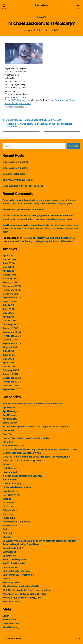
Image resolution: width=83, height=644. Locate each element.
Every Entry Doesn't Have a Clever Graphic (26, 438)
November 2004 (12, 336)
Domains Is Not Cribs (14, 174)
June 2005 (9, 309)
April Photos (9, 415)
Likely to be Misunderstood (17, 487)
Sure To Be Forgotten (14, 559)
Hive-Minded (10, 472)
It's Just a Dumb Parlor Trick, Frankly (22, 476)
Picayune (8, 514)
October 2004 (10, 340)
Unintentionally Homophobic (18, 575)
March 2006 (9, 275)
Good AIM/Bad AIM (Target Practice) (23, 186)
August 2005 (10, 301)
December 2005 (12, 286)
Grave (6, 464)
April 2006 (8, 271)
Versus (6, 579)
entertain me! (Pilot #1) (15, 168)
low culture (41, 5)
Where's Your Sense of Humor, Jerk (22, 598)
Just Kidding (10, 480)
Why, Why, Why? (12, 602)
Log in (6, 616)
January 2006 (10, 282)
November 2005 (12, 290)
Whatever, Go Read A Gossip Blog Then (24, 594)
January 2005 (10, 328)
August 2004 (10, 347)
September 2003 (12, 389)
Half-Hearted (10, 468)
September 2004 (12, 343)
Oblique (7, 499)
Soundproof (9, 552)
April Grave (9, 407)
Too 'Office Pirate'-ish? (15, 563)
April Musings (10, 411)
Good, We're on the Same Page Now (22, 461)
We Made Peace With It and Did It (21, 586)
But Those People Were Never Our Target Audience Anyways (36, 427)
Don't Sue (8, 434)
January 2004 (10, 374)
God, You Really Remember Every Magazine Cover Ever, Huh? (36, 457)
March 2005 (9, 321)
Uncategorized (11, 567)
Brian (5, 200)
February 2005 (11, 324)
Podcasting (9, 518)
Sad (5, 529)
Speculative (9, 556)
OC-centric (9, 503)
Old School (8, 506)
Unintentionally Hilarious (16, 571)
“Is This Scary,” (19, 100)
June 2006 (9, 263)
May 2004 (8, 359)
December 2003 (12, 378)
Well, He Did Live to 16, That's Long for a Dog (27, 590)
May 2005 (8, 313)
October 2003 (10, 385)
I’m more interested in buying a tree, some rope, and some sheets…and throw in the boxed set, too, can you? (40, 228)
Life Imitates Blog (12, 483)
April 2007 (8, 256)
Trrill (5, 210)
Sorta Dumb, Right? (13, 548)
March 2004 (9, 366)
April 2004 (8, 363)
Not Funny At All (11, 495)
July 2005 (8, 305)
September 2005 (12, 298)
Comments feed (11, 623)
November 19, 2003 (50, 30)
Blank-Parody (10, 423)
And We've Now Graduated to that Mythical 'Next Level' (33, 404)
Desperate (8, 430)
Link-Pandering (11, 491)
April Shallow (10, 419)
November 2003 (12, 382)
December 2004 (12, 332)
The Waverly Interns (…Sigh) (18, 180)
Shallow (41, 17)
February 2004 (11, 370)
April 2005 (8, 317)
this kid (16, 107)
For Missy (8, 442)
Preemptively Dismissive (16, 522)
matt (33, 30)
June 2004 (9, 355)
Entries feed (9, 620)
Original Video (10, 510)
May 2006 (8, 267)
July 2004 (8, 351)
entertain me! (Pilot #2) (15, 162)
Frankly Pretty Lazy (13, 446)
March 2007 (9, 259)
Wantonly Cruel (11, 582)
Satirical (7, 533)
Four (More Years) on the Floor (28, 210)
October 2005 (10, 294)
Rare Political (10, 525)
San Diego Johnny (12, 225)
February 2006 (11, 279)
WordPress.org (11, 627)
